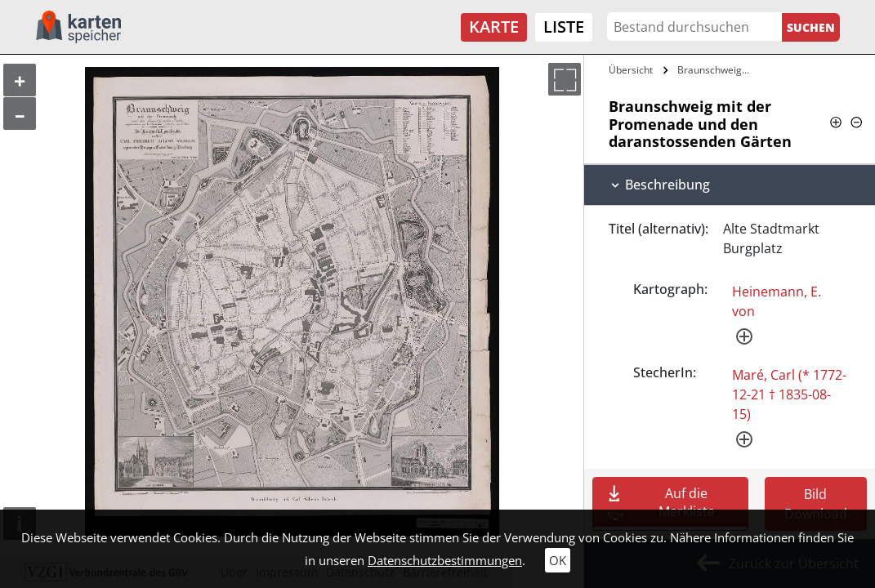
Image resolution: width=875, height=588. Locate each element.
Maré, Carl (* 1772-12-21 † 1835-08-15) (789, 394)
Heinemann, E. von (777, 301)
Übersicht (631, 70)
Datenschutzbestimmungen (445, 560)
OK (558, 560)
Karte (494, 27)
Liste (564, 27)
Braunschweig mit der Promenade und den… (717, 70)
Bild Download (816, 504)
